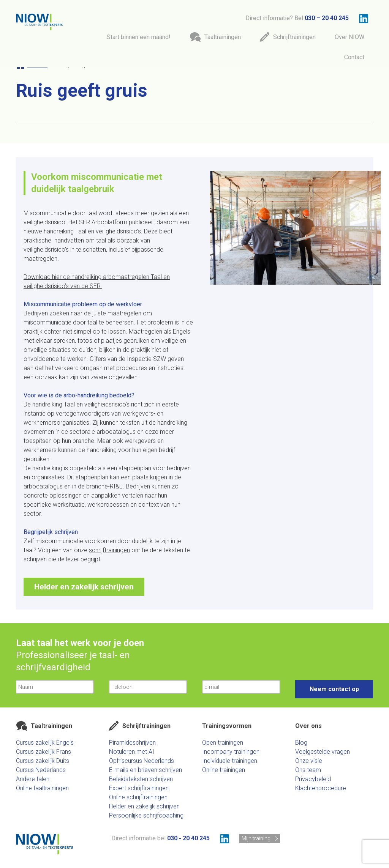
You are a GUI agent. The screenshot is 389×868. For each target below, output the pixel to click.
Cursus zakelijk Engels (45, 743)
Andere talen (33, 779)
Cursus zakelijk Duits (43, 761)
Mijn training (256, 838)
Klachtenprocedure (321, 788)
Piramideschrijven (132, 743)
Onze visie (309, 761)
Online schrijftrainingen (138, 797)
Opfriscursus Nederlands (142, 761)
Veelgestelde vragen (323, 752)
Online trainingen (224, 770)
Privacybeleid (313, 779)
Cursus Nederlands (41, 770)
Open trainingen (223, 743)
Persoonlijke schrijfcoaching (146, 815)
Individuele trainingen (230, 761)
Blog (301, 743)
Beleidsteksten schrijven (141, 779)
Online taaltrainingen (42, 788)
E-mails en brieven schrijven (145, 770)
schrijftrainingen (109, 550)
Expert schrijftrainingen (139, 788)
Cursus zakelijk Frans (43, 752)
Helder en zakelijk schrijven (84, 587)
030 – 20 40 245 (327, 18)
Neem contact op (334, 689)
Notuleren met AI (132, 752)
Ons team (308, 770)
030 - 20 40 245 (188, 838)
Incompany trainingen (231, 752)
